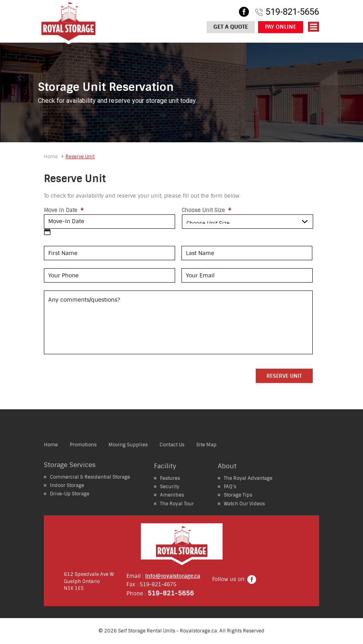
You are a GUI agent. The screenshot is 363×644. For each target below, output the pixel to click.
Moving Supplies (128, 445)
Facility (165, 466)
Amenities (172, 495)
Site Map (206, 445)
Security (170, 487)
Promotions (83, 445)
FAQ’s (230, 487)
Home (51, 157)
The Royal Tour (177, 504)
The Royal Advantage (248, 478)
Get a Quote (231, 27)
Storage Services (70, 465)
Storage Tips (238, 495)
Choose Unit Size (206, 210)
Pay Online (281, 27)
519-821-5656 (292, 12)
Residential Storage (90, 477)
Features (170, 478)
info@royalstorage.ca (173, 576)
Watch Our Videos (244, 504)
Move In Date (64, 210)
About (227, 466)
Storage (67, 485)
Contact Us (172, 445)
